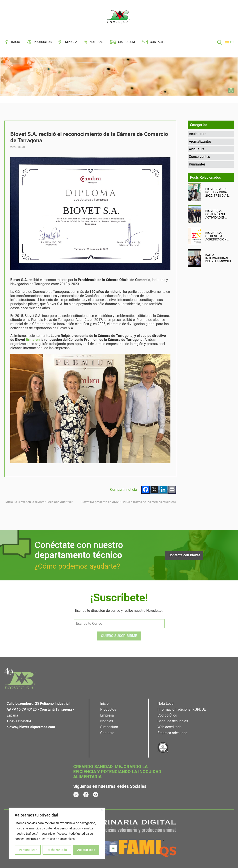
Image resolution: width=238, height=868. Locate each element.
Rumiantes (197, 164)
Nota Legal (166, 703)
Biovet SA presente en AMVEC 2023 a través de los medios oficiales (128, 502)
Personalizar (28, 850)
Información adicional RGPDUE (182, 709)
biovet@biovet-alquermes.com (31, 727)
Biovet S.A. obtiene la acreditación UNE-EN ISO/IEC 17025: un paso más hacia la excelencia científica (217, 236)
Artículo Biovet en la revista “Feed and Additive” (39, 502)
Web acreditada (170, 727)
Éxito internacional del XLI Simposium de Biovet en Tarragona (219, 258)
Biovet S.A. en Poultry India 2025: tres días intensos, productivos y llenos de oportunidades (217, 192)
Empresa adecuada (172, 733)
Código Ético (167, 715)
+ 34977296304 (19, 721)
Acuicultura (198, 134)
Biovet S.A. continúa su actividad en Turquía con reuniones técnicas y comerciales (216, 214)
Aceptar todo (86, 850)
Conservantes (199, 157)
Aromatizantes (200, 141)
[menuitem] (229, 42)
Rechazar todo (57, 850)
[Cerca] (102, 810)
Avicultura (197, 149)
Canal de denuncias (173, 721)
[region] (57, 834)
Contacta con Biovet (184, 555)
